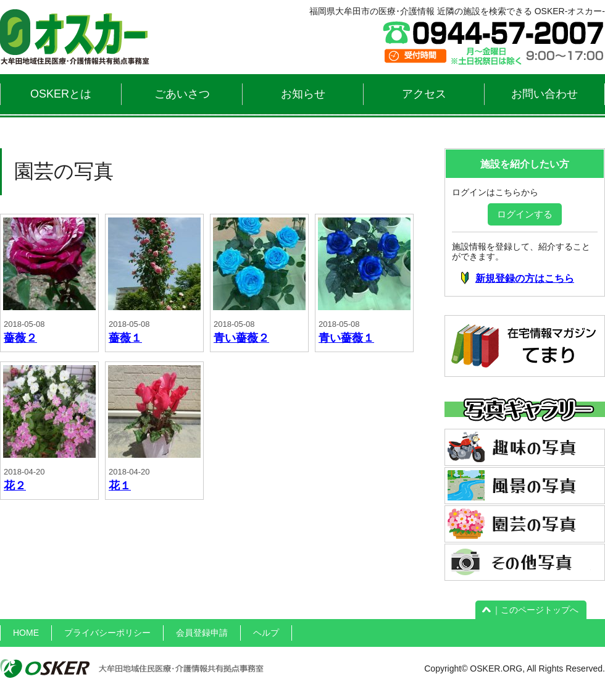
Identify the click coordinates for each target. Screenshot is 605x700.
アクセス (424, 94)
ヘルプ (266, 633)
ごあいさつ (182, 94)
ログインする (525, 214)
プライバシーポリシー (107, 633)
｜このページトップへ (531, 610)
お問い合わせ (544, 94)
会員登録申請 (202, 633)
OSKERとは (61, 94)
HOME (26, 633)
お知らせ (303, 94)
